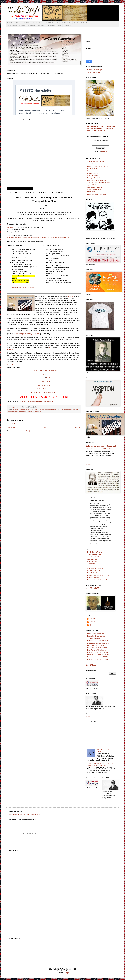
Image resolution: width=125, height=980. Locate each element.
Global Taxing (91, 192)
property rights (23, 412)
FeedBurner (105, 152)
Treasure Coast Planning (44, 401)
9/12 (17, 22)
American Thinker (93, 176)
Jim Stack (93, 619)
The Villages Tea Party (94, 554)
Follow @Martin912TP (92, 588)
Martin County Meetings (95, 70)
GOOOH (90, 566)
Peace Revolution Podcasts (96, 634)
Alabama (10, 349)
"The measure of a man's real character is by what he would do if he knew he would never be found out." (101, 129)
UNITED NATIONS (44, 385)
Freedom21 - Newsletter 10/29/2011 (98, 652)
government (68, 410)
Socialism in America (94, 638)
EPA (58, 410)
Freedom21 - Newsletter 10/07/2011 (98, 659)
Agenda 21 (15, 410)
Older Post (77, 428)
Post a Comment (15, 424)
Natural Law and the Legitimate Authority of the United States (26, 26)
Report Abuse (91, 665)
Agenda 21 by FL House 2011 (96, 190)
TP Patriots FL (92, 564)
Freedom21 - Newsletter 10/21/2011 (98, 655)
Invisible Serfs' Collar (94, 173)
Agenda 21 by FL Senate (95, 187)
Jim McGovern (12, 365)
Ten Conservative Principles (82, 22)
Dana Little (11, 228)
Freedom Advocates (93, 578)
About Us (10, 22)
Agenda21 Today (92, 559)
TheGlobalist (50, 378)
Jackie (70, 296)
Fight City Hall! (68, 26)
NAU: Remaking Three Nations (97, 180)
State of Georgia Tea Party (95, 568)
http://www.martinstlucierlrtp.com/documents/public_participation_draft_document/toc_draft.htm (39, 238)
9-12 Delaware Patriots (94, 571)
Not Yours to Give (38, 22)
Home (44, 428)
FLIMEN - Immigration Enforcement (98, 575)
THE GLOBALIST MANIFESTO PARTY (44, 371)
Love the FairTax (66, 22)
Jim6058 (92, 622)
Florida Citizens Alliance (95, 552)
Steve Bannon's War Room (95, 162)
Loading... (89, 464)
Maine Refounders (93, 573)
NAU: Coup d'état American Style (97, 648)
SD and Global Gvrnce (54, 26)
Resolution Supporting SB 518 (96, 194)
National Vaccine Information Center (98, 166)
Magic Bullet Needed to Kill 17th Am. (98, 643)
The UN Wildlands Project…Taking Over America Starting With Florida (101, 764)
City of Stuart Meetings (94, 72)
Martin (73, 410)
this (50, 347)
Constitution (22, 410)
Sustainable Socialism (44, 389)
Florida (62, 410)
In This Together (92, 169)
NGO (77, 410)
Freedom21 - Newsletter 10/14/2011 (98, 657)
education (34, 410)
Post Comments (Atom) (23, 431)
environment (53, 410)
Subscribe (3, 979)
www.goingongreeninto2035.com (23, 287)
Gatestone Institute (93, 171)
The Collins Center (44, 382)
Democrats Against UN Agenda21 (97, 580)
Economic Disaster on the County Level (44, 392)
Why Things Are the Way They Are (27, 334)
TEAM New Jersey (93, 557)
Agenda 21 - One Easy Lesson (97, 185)
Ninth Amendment (13, 412)
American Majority (93, 561)
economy (29, 410)
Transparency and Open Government (99, 183)
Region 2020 (25, 22)
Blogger (66, 973)
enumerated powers (43, 410)
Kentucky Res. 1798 (52, 22)
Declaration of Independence (96, 636)
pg (90, 625)
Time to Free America (94, 164)
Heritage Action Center (94, 178)
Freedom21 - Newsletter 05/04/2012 (98, 641)
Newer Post (11, 428)
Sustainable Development (27, 401)
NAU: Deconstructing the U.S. (96, 645)
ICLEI (44, 374)
